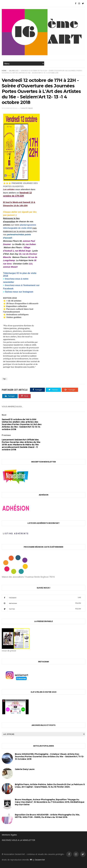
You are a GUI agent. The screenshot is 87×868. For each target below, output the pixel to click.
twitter (41, 609)
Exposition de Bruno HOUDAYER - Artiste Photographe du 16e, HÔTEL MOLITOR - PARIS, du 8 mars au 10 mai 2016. (47, 816)
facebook (41, 598)
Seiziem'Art (40, 860)
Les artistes (9, 189)
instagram (41, 603)
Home (4, 71)
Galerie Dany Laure (25, 769)
